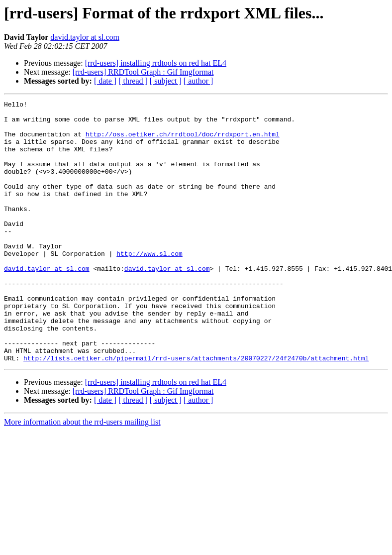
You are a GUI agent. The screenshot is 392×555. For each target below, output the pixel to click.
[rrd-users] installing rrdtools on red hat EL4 (156, 63)
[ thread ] (133, 81)
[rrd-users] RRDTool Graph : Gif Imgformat (143, 72)
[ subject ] (166, 81)
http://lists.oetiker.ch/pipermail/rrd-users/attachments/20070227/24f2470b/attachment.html (196, 410)
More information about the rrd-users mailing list (82, 474)
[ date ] (105, 81)
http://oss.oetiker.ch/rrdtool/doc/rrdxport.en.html (183, 141)
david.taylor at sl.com (85, 37)
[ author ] (198, 81)
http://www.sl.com (149, 285)
